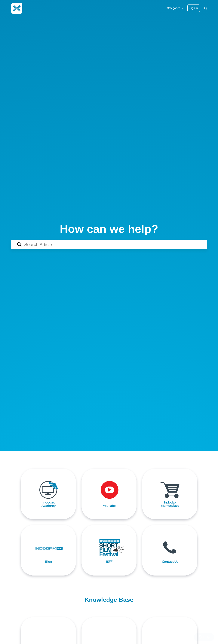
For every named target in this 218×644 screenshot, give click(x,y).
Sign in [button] (194, 8)
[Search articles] (109, 244)
